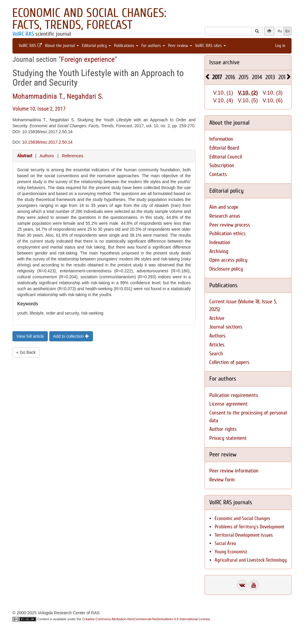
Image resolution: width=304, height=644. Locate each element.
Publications (126, 46)
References (73, 156)
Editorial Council (226, 157)
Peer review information (234, 471)
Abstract (25, 156)
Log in (280, 46)
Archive (217, 318)
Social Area (225, 543)
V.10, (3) (272, 93)
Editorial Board (224, 148)
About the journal (62, 46)
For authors (153, 46)
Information (221, 139)
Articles (217, 345)
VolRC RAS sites (210, 46)
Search (216, 354)
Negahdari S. (85, 96)
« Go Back (26, 352)
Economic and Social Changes (242, 518)
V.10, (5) (248, 100)
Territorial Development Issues (244, 535)
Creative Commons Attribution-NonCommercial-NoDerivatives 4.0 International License (146, 619)
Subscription (222, 165)
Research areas (225, 216)
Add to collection (71, 336)
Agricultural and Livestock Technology (251, 560)
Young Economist (231, 552)
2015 (244, 77)
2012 (283, 77)
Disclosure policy (226, 269)
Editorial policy (96, 46)
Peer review (180, 46)
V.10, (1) (223, 93)
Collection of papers (229, 362)
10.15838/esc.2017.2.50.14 (47, 142)
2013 (270, 77)
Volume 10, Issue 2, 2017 (39, 109)
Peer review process (230, 225)
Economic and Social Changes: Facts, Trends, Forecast (89, 19)
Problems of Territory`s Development (250, 527)
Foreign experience (88, 59)
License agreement (228, 404)
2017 (217, 77)
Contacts (218, 174)
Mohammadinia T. (38, 96)
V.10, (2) (248, 93)
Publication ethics (227, 234)
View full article (30, 336)
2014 (257, 77)
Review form (222, 480)
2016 (230, 77)
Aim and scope (224, 207)
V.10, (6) (272, 100)
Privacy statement (228, 438)
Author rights (223, 429)
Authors (47, 156)
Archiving (219, 251)
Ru (280, 31)
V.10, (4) (223, 100)
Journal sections (226, 327)
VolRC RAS (23, 34)
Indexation (220, 242)
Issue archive (224, 62)
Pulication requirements (234, 395)
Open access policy (228, 260)
